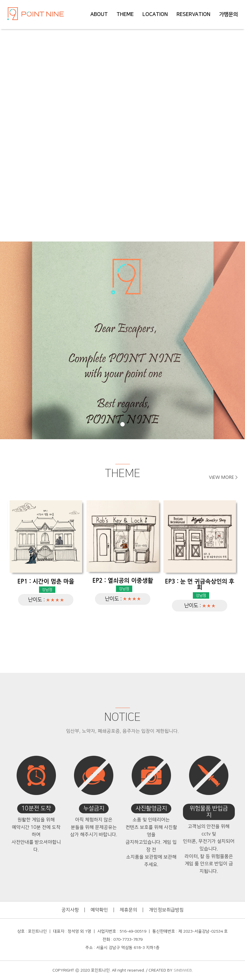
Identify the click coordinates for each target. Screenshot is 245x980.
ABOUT (99, 15)
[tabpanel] (123, 340)
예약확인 (99, 910)
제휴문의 (128, 910)
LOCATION (155, 15)
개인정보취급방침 (166, 910)
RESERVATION (193, 15)
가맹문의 (228, 15)
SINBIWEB (183, 970)
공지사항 (70, 910)
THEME (125, 15)
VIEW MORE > (223, 477)
